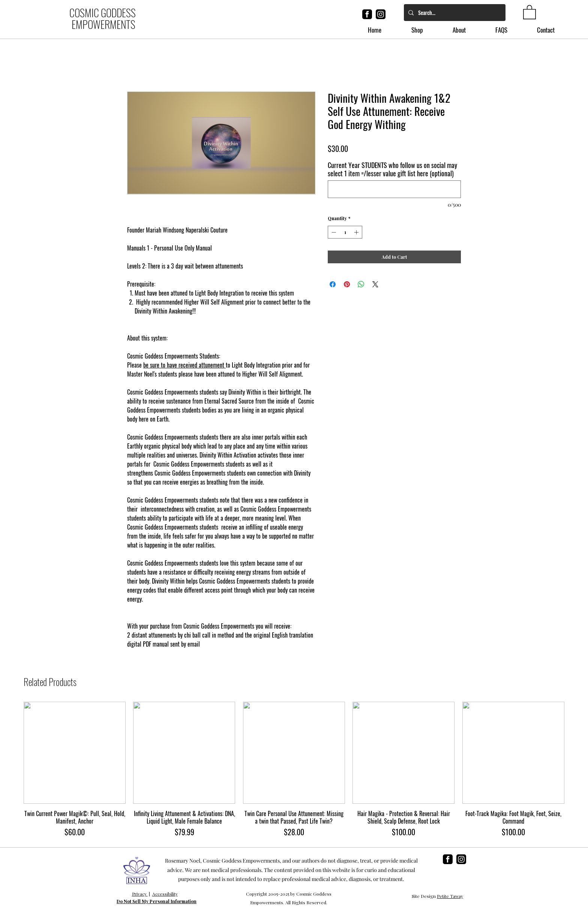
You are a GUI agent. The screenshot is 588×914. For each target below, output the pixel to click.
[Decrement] (333, 232)
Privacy (139, 894)
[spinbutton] (345, 232)
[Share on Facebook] (333, 284)
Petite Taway (450, 896)
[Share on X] (375, 284)
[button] (529, 12)
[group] (294, 770)
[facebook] (367, 14)
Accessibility (165, 894)
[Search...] (454, 13)
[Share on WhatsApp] (361, 284)
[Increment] (357, 232)
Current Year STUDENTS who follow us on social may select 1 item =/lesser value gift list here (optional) (392, 169)
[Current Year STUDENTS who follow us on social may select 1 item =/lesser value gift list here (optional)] (394, 189)
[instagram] (381, 14)
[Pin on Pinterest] (347, 284)
